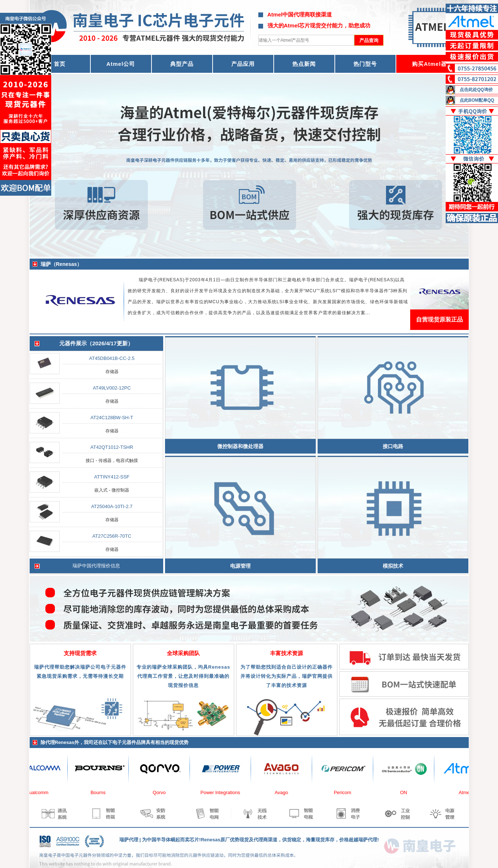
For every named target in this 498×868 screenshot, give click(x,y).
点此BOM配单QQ (477, 100)
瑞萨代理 (129, 840)
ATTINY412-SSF (112, 477)
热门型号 (365, 64)
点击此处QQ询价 (476, 90)
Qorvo (162, 792)
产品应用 (243, 64)
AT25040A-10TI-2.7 (112, 506)
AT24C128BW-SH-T (112, 418)
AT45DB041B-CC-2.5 (112, 358)
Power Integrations (224, 792)
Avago (285, 792)
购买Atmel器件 (432, 64)
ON (407, 792)
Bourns (101, 792)
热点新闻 (304, 64)
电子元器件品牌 (129, 742)
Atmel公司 (121, 64)
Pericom (346, 792)
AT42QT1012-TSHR (112, 447)
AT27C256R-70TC (112, 536)
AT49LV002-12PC (112, 388)
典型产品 (182, 64)
